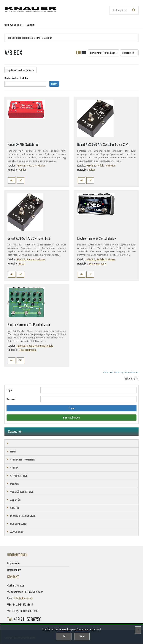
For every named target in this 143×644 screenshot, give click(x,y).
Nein (82, 636)
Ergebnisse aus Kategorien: (20, 70)
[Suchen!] (134, 10)
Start (39, 38)
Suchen (54, 84)
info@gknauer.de (24, 598)
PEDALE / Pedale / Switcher (31, 166)
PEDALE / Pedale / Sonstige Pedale (35, 346)
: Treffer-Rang (104, 53)
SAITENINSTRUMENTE (22, 460)
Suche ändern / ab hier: (17, 78)
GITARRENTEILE (19, 476)
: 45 (129, 53)
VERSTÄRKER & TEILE (22, 492)
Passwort (11, 399)
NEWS (13, 452)
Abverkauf (17, 532)
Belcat (92, 170)
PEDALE (14, 484)
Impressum (13, 563)
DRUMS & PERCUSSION (23, 516)
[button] (12, 181)
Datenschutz (14, 570)
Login (9, 390)
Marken (30, 25)
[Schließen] (138, 630)
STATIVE (15, 508)
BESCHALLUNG (18, 524)
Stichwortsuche (14, 25)
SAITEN (14, 468)
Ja (64, 636)
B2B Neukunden (71, 418)
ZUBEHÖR (15, 500)
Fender (22, 170)
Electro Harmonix (97, 264)
